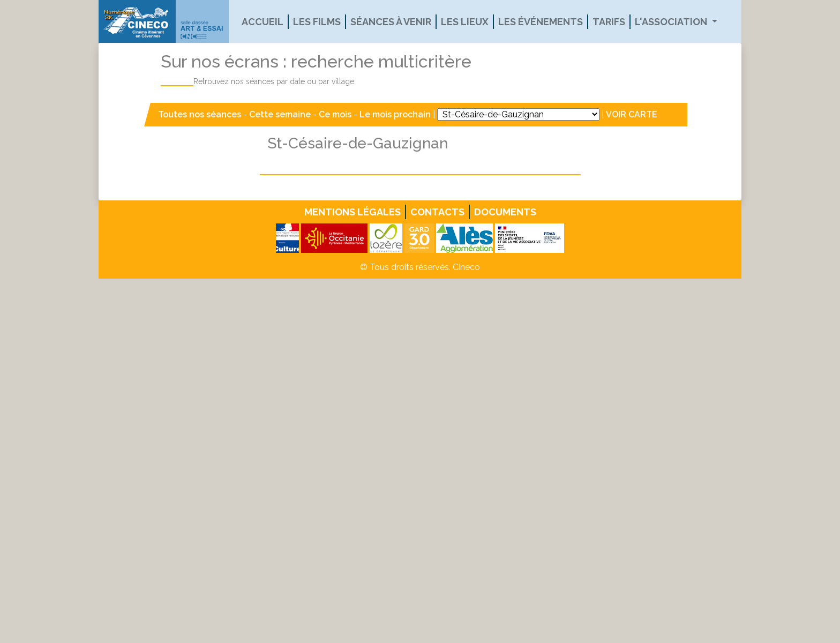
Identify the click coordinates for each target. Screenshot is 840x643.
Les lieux (465, 22)
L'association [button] (672, 22)
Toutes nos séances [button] (201, 114)
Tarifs (609, 22)
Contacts (437, 212)
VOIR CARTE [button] (632, 114)
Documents (505, 212)
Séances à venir (391, 22)
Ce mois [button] (335, 114)
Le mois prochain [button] (395, 114)
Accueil (262, 22)
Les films (317, 22)
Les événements (541, 22)
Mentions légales (352, 212)
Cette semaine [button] (280, 114)
